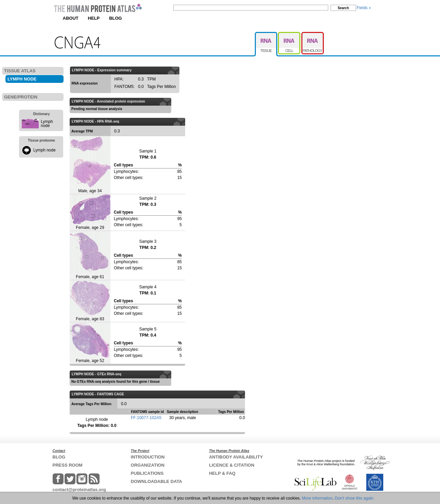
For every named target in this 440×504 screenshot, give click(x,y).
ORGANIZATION (148, 465)
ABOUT (71, 18)
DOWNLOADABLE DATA (156, 481)
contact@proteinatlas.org (79, 490)
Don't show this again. (355, 498)
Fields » (364, 8)
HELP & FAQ (222, 473)
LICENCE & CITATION (232, 465)
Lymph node (47, 124)
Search (343, 8)
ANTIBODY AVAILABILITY (236, 457)
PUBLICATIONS (147, 473)
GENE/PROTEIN (21, 97)
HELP (94, 18)
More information (317, 498)
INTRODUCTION (148, 457)
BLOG (116, 18)
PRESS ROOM (68, 465)
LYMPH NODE (22, 79)
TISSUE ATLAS (20, 71)
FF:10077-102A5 (146, 418)
